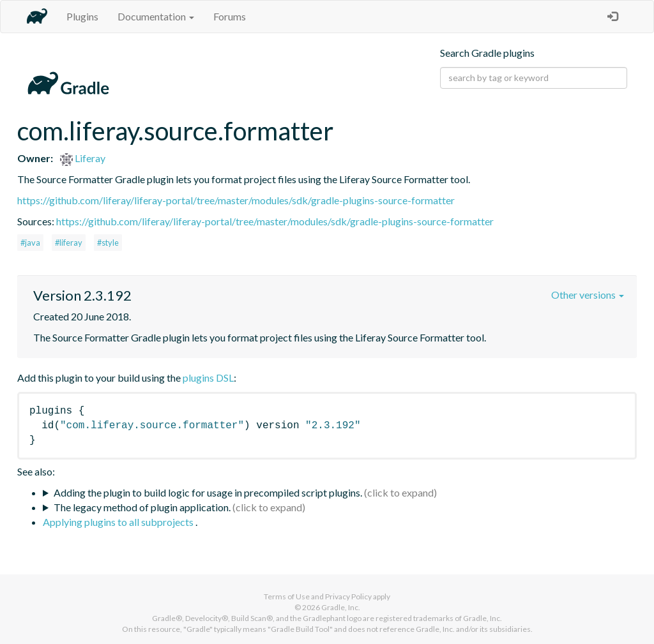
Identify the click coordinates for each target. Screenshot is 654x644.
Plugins (82, 16)
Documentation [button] (156, 16)
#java (30, 243)
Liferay (83, 158)
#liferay (69, 243)
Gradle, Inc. (341, 607)
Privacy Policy (348, 596)
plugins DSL (208, 378)
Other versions (588, 295)
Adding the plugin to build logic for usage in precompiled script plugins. (208, 492)
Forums (230, 16)
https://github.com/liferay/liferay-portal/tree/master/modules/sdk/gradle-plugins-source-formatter (236, 200)
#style (108, 243)
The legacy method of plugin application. (142, 507)
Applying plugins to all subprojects (119, 522)
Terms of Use (287, 596)
